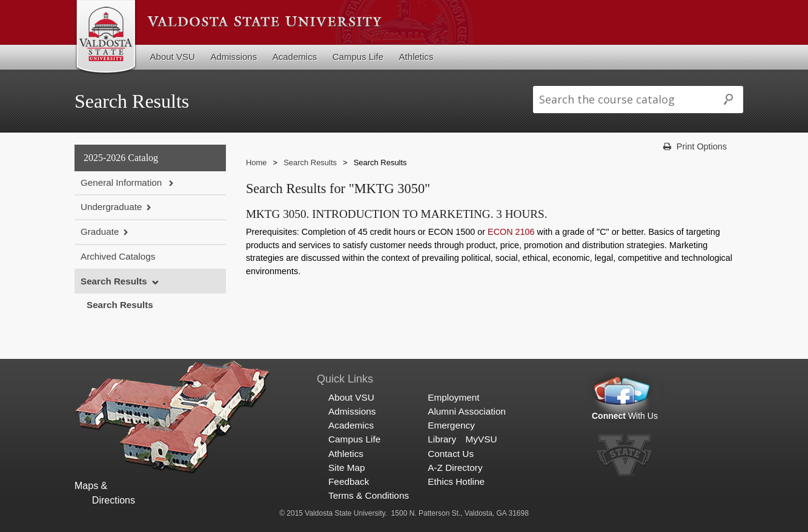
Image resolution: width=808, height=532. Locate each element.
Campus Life (358, 57)
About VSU (173, 57)
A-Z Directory (455, 468)
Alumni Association (467, 411)
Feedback (349, 481)
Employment (453, 397)
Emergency (451, 425)
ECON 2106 (511, 232)
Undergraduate (111, 207)
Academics (295, 57)
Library (442, 439)
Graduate (100, 232)
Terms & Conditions (369, 495)
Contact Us (451, 454)
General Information (122, 182)
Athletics (416, 57)
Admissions (233, 57)
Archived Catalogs (118, 256)
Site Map (347, 468)
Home (257, 163)
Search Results (114, 281)
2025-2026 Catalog (121, 158)
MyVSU (481, 439)
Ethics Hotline (456, 481)
